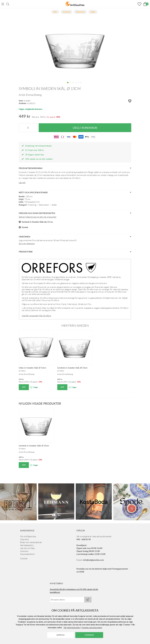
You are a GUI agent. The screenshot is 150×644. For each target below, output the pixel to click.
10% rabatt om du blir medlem (39, 159)
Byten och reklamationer (31, 542)
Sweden (27, 101)
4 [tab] (76, 85)
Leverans (24, 551)
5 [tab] (78, 85)
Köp (24, 387)
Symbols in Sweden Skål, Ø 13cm (72, 368)
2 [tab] (70, 85)
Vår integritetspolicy (72, 628)
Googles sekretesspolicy (92, 628)
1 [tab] (68, 85)
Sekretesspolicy (27, 545)
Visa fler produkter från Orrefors (36, 316)
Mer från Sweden (75, 326)
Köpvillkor (25, 539)
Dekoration (44, 205)
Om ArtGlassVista (28, 536)
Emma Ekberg (34, 95)
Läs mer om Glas (27, 548)
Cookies (24, 558)
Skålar (54, 205)
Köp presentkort (27, 554)
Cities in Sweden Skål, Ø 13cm (32, 368)
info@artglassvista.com (93, 560)
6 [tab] (81, 85)
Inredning (32, 205)
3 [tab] (73, 85)
